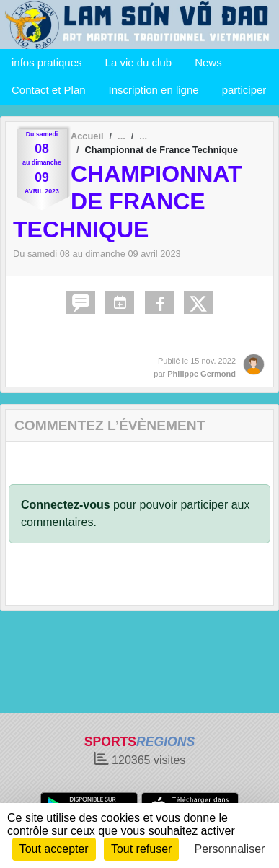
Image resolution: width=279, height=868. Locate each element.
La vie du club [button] (139, 62)
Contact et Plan (49, 90)
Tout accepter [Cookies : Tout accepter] (54, 849)
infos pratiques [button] (47, 62)
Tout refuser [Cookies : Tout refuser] (141, 849)
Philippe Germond (201, 374)
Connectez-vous (66, 505)
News (208, 62)
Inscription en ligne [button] (154, 90)
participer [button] (244, 90)
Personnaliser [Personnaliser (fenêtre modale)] (230, 849)
